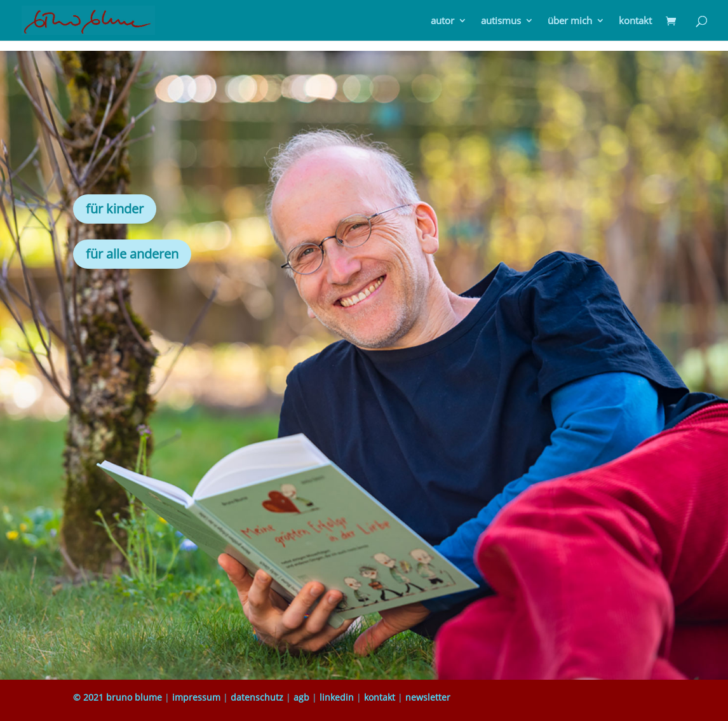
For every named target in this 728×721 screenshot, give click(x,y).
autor (442, 21)
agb (301, 697)
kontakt (635, 21)
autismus (501, 21)
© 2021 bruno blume (118, 697)
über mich (570, 21)
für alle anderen (132, 254)
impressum (196, 697)
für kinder (115, 209)
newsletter (428, 697)
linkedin (337, 697)
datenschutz (257, 697)
